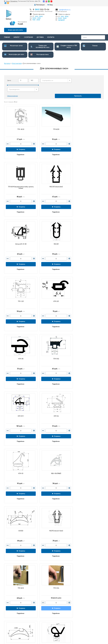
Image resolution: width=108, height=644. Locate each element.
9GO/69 (88, 165)
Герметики (59, 604)
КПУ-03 (20, 335)
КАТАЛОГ (16, 24)
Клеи (57, 612)
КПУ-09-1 (54, 278)
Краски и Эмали (61, 607)
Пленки (95, 33)
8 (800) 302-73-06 (90, 567)
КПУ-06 (88, 278)
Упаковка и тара (61, 601)
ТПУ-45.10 (54, 391)
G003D (88, 335)
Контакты (33, 568)
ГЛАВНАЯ (7, 24)
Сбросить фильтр (13, 77)
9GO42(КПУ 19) (54, 447)
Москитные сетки (16, 33)
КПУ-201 (54, 222)
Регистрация (90, 1)
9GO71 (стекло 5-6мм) (20, 391)
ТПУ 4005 (54, 109)
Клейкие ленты (61, 615)
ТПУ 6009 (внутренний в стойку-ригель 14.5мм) (88, 110)
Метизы (58, 618)
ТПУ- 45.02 (20, 109)
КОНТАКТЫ (51, 24)
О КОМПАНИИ (28, 24)
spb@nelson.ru (65, 8)
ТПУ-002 (20, 278)
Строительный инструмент (64, 596)
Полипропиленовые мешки (65, 599)
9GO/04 (20, 447)
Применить (78, 77)
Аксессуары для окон (16, 42)
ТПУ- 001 (20, 222)
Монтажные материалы (63, 620)
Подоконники (60, 589)
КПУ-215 (88, 222)
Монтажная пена (42, 42)
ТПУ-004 (88, 391)
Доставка (33, 571)
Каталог (7, 51)
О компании (34, 573)
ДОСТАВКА (40, 24)
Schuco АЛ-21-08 (54, 165)
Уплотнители (17, 51)
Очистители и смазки (63, 586)
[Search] (93, 24)
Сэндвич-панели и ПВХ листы (65, 573)
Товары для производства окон (65, 570)
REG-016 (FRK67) (54, 335)
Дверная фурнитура (62, 584)
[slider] (7, 72)
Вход (100, 1)
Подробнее (20, 134)
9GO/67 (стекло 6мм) (20, 165)
